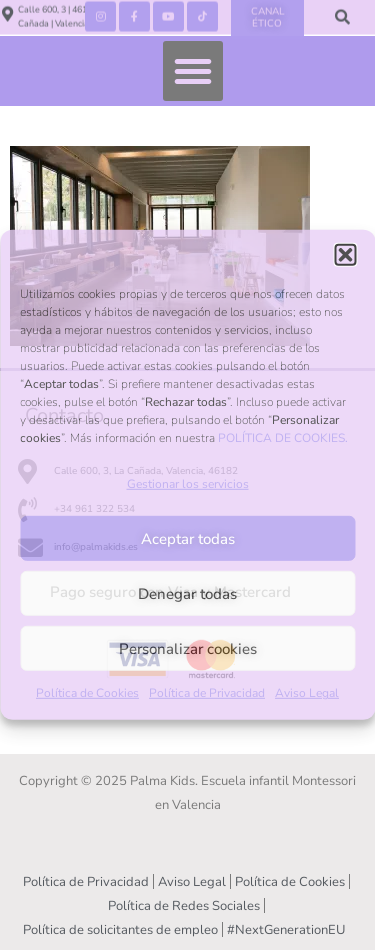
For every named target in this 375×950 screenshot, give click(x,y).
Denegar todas (187, 594)
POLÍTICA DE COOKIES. (283, 438)
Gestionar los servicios (188, 484)
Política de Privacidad (207, 693)
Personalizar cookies (188, 649)
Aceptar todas (188, 539)
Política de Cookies (87, 693)
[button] (345, 255)
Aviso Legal (307, 693)
